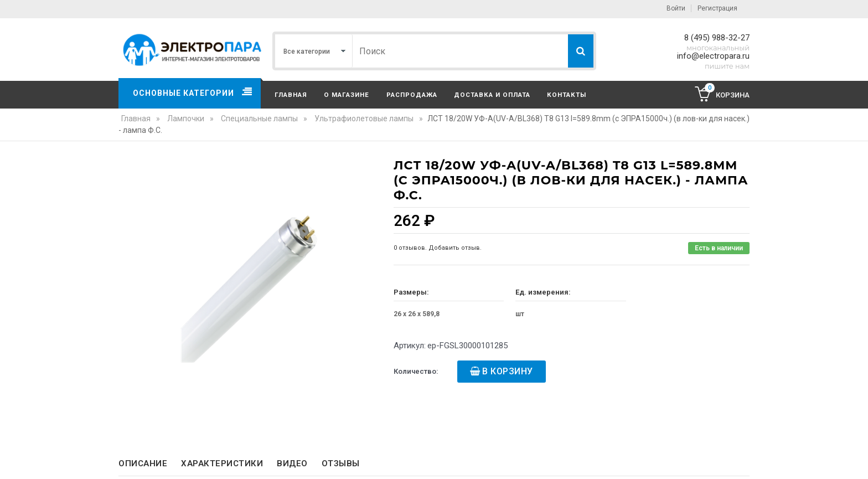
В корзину (508, 371)
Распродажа (412, 95)
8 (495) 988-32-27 (717, 38)
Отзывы (341, 463)
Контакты (567, 95)
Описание (143, 463)
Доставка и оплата (492, 95)
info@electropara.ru (713, 56)
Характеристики (222, 463)
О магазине (347, 95)
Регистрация (717, 8)
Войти (676, 8)
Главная (291, 95)
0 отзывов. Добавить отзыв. (438, 248)
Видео (292, 463)
